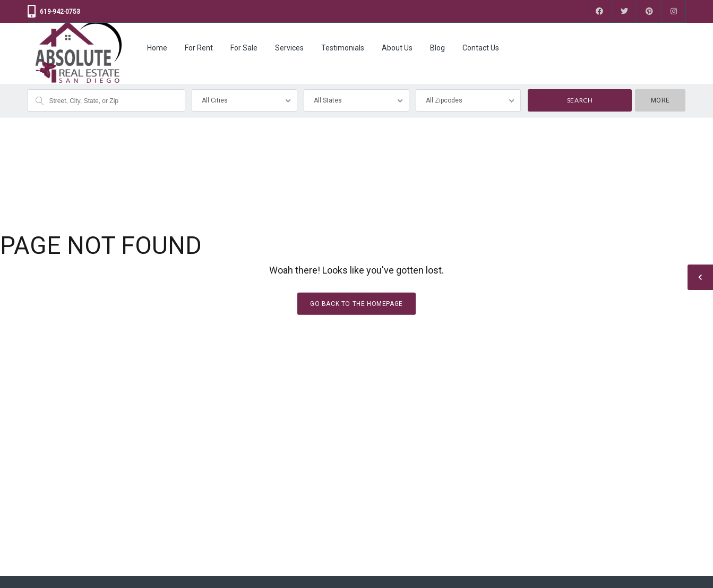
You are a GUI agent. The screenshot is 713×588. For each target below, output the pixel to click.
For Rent (199, 48)
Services (289, 48)
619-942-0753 (60, 12)
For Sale (244, 48)
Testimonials (343, 48)
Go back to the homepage (356, 303)
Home (157, 48)
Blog (437, 48)
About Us (397, 48)
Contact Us (481, 48)
